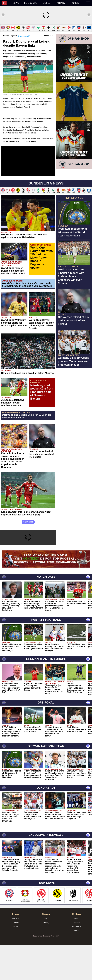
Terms (46, 954)
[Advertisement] (46, 41)
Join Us (16, 962)
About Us (16, 954)
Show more (28, 557)
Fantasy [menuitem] (60, 3)
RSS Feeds (76, 962)
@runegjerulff (24, 71)
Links (76, 965)
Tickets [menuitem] (75, 3)
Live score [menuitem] (31, 3)
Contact (16, 958)
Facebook (76, 958)
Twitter (76, 954)
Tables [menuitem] (46, 3)
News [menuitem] (16, 3)
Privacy (46, 958)
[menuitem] (6, 3)
